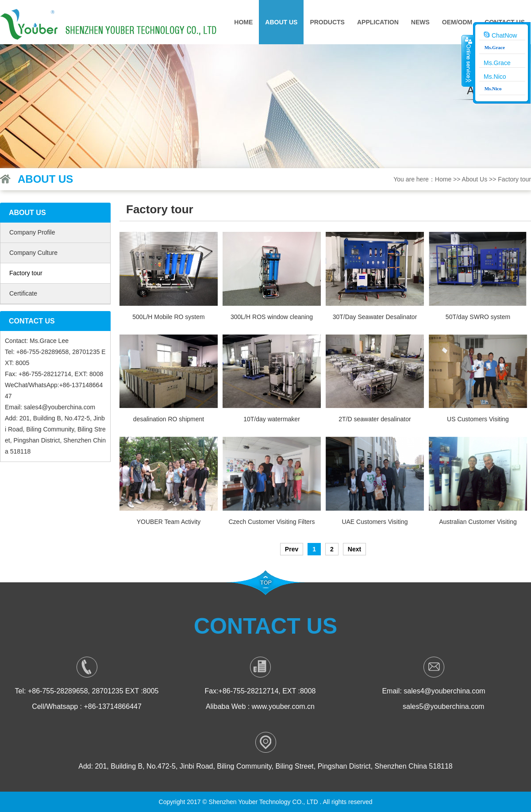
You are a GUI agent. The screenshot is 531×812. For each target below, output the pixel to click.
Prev (292, 549)
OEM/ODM (457, 22)
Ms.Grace (497, 63)
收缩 (468, 61)
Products (327, 22)
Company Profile (32, 232)
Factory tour (514, 179)
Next (354, 549)
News (420, 22)
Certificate (23, 293)
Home (243, 22)
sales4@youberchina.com (60, 407)
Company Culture (33, 253)
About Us (281, 22)
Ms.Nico (495, 77)
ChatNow (500, 35)
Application (378, 22)
